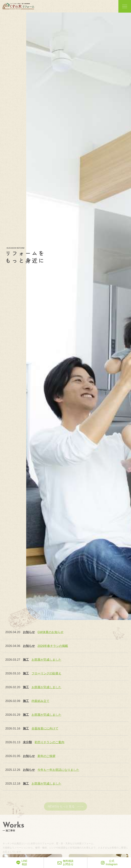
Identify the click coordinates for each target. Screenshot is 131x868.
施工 (26, 660)
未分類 (27, 742)
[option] (79, 316)
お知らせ (29, 632)
